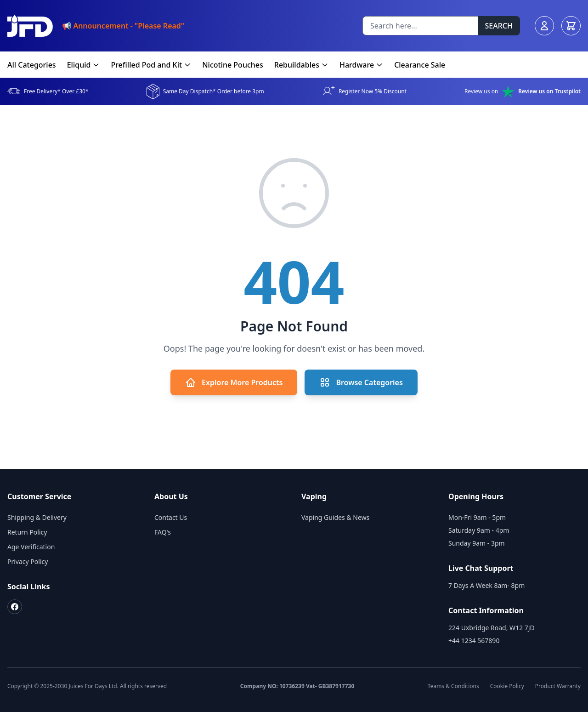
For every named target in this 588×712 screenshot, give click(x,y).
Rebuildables (301, 65)
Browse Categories (361, 382)
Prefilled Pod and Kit (151, 65)
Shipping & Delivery (37, 517)
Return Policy (27, 532)
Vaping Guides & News (335, 517)
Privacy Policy (28, 561)
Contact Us (171, 517)
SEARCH (499, 26)
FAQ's (163, 532)
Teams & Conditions (453, 686)
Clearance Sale (420, 65)
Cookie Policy (507, 686)
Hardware (361, 65)
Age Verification (31, 547)
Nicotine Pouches (233, 65)
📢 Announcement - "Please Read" (123, 26)
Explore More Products (234, 382)
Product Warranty (558, 686)
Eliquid (84, 65)
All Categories (32, 65)
